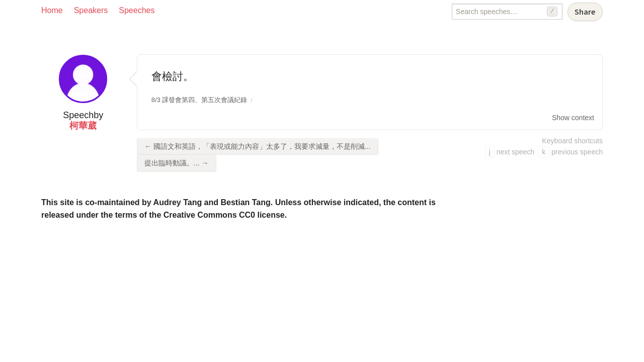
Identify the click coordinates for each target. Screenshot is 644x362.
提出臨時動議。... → (177, 163)
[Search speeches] (507, 12)
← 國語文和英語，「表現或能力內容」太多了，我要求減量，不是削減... (258, 146)
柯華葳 (83, 126)
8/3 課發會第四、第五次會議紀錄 (199, 100)
